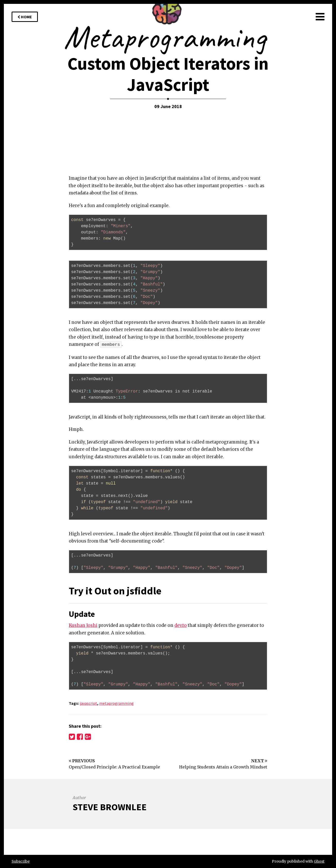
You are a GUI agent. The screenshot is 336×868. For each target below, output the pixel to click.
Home (25, 17)
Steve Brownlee (110, 807)
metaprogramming (116, 703)
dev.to (181, 625)
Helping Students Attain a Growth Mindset (223, 767)
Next (259, 761)
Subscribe (21, 861)
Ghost (319, 861)
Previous (82, 761)
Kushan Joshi (83, 625)
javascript (89, 703)
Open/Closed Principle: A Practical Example (114, 767)
